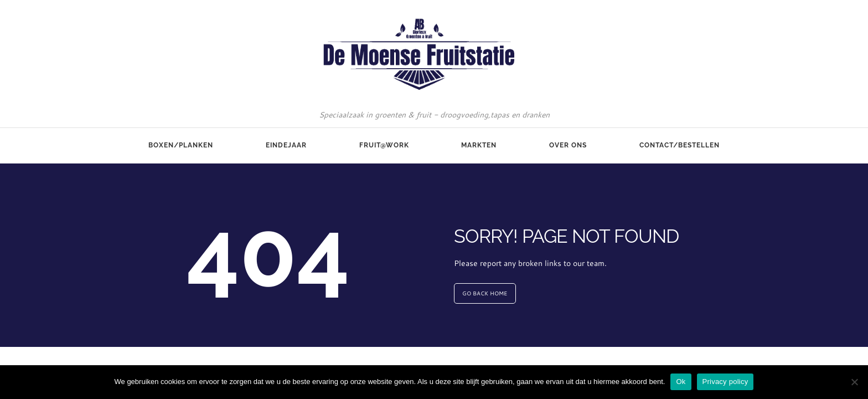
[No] (854, 382)
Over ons (568, 145)
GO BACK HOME (485, 293)
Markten (479, 145)
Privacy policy (725, 382)
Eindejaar (286, 145)
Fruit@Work (384, 145)
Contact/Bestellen (680, 145)
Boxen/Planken (181, 145)
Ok (681, 382)
